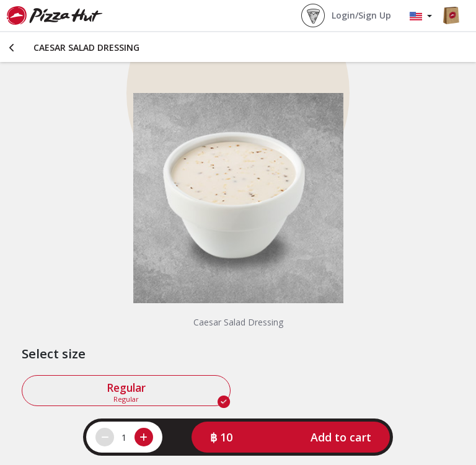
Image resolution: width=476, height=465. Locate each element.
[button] (291, 437)
